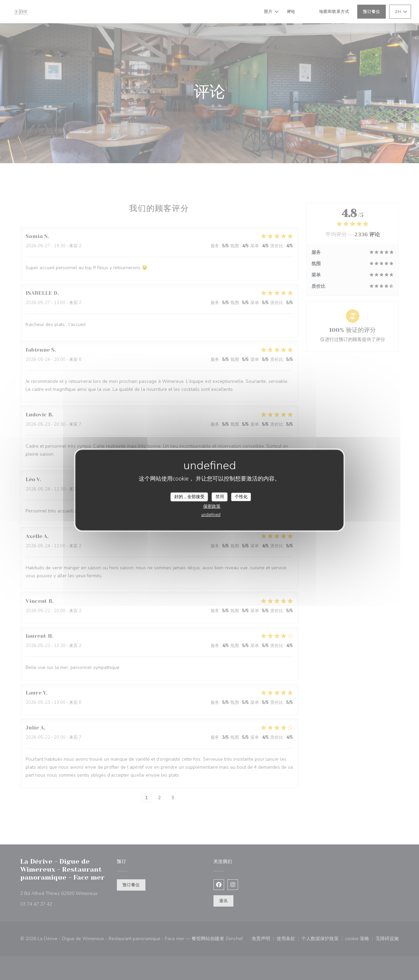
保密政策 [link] (212, 506)
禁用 (220, 496)
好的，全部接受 (189, 496)
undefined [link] (211, 515)
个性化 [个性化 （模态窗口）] (241, 496)
